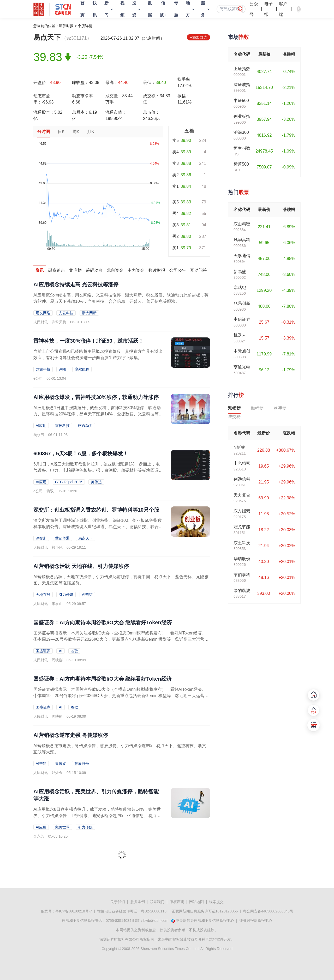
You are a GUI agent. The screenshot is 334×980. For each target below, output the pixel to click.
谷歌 (74, 651)
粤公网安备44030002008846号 (268, 911)
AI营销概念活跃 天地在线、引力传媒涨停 (81, 566)
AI (60, 651)
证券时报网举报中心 (256, 921)
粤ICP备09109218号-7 (74, 911)
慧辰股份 (82, 764)
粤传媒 (61, 764)
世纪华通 (62, 538)
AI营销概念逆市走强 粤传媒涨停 (71, 735)
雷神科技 (62, 426)
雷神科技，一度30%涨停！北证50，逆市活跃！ (88, 341)
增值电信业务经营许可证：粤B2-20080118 (132, 911)
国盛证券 (43, 651)
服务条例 (138, 902)
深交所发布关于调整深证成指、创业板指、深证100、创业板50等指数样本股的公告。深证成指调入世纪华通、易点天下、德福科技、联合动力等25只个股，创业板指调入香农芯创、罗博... (98, 527)
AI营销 (87, 595)
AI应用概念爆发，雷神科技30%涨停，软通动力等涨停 (96, 397)
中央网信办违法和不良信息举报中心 (205, 921)
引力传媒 (66, 595)
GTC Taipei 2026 (69, 482)
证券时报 (66, 26)
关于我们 (118, 902)
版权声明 (177, 902)
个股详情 (85, 26)
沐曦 (62, 369)
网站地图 (196, 902)
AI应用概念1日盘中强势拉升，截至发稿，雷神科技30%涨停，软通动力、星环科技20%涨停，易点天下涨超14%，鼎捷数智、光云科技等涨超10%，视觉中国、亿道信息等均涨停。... (98, 414)
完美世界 (62, 827)
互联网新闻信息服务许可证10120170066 (205, 911)
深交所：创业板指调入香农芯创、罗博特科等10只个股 (96, 510)
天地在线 (43, 595)
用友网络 (43, 313)
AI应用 (41, 426)
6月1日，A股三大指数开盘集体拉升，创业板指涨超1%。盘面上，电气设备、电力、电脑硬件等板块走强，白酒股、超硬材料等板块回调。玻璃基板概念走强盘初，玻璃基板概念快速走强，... (98, 470)
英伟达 (96, 482)
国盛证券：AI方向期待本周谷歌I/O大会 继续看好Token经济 (103, 622)
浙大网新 (89, 313)
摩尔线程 (82, 369)
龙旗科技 (43, 369)
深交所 (41, 538)
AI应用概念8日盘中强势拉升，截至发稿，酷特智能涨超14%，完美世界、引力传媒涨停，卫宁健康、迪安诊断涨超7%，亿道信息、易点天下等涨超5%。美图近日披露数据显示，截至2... (97, 816)
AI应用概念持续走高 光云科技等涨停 (76, 285)
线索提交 (216, 902)
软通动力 (85, 426)
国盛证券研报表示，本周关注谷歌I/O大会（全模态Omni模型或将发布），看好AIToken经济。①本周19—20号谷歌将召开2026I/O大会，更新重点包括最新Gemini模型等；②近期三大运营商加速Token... (121, 639)
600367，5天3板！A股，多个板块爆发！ (81, 453)
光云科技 (66, 313)
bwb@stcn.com (156, 921)
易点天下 (86, 538)
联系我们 (157, 902)
